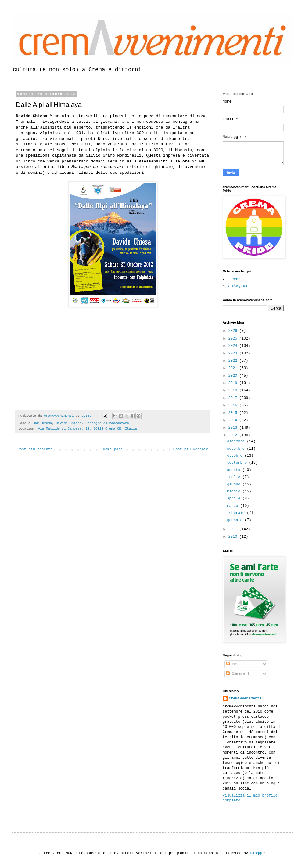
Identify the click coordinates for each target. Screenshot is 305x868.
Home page (113, 449)
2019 (234, 383)
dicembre (237, 441)
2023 (234, 354)
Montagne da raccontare (107, 423)
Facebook (236, 279)
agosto (235, 470)
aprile (235, 499)
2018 (234, 390)
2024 (234, 346)
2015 (234, 413)
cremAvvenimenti (245, 699)
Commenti (238, 674)
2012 (234, 435)
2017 (234, 398)
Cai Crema (43, 423)
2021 (234, 368)
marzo (233, 506)
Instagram (237, 286)
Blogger (258, 853)
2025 (234, 339)
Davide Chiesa (69, 423)
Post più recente (35, 449)
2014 (234, 420)
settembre (238, 463)
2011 (234, 529)
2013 (234, 428)
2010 (234, 537)
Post (233, 664)
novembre (237, 449)
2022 (234, 361)
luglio (235, 477)
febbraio (237, 513)
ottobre (236, 456)
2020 (234, 376)
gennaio (236, 520)
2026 (234, 331)
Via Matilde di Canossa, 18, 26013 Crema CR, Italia (88, 429)
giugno (235, 485)
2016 (234, 405)
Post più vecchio (191, 449)
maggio (235, 492)
